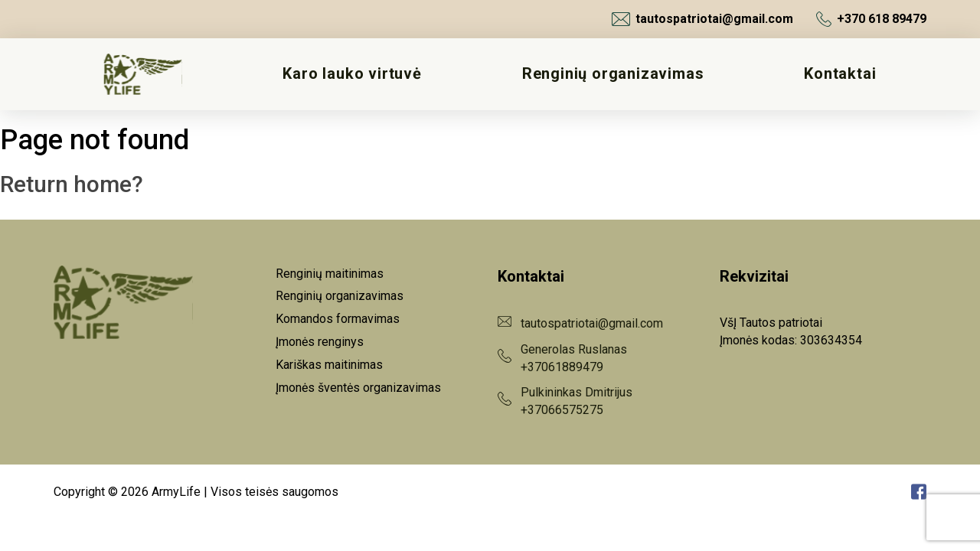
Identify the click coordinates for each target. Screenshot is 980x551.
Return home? (72, 184)
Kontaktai (840, 74)
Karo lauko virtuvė (352, 74)
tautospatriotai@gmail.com (702, 19)
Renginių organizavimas (613, 74)
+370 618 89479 (871, 19)
